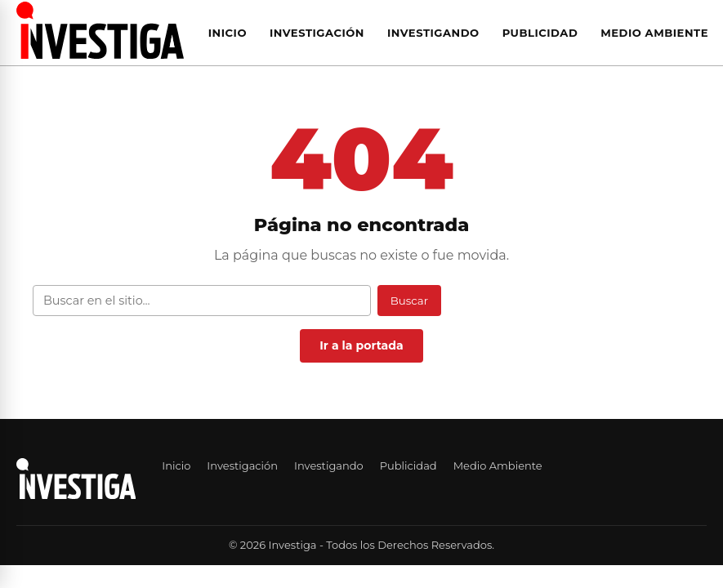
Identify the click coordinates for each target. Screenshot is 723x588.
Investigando (433, 33)
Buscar (409, 301)
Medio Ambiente (654, 33)
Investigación (317, 33)
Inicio (228, 33)
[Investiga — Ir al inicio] (100, 30)
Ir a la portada (361, 345)
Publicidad (540, 33)
